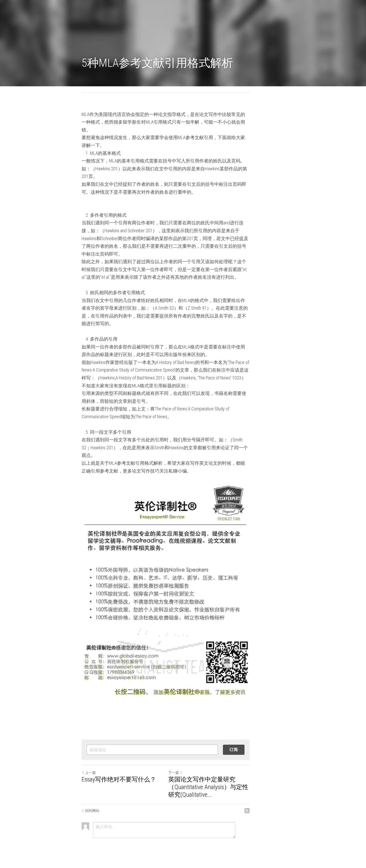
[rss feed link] (282, 811)
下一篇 (193, 773)
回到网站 (91, 811)
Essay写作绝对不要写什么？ (119, 779)
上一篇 (89, 773)
